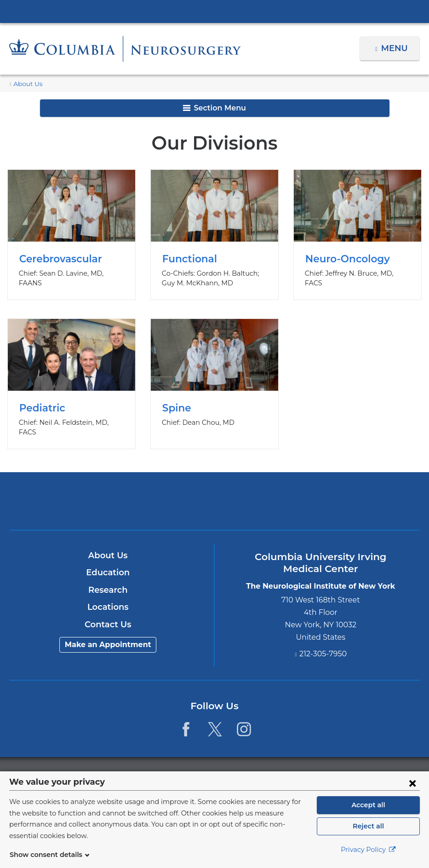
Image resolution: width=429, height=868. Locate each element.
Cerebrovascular (71, 235)
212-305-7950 (323, 644)
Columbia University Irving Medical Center (215, 11)
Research (108, 580)
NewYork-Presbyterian (215, 496)
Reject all (368, 831)
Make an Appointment (108, 635)
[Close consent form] (412, 788)
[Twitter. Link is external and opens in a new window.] (215, 719)
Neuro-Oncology (357, 235)
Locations (108, 597)
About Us (26, 84)
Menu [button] (396, 48)
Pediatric (71, 379)
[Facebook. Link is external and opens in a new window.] (186, 719)
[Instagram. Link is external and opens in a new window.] (244, 719)
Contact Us (108, 614)
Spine (214, 379)
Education (108, 563)
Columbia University (233, 765)
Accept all (368, 810)
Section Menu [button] (214, 108)
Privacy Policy (368, 855)
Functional (214, 235)
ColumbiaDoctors (349, 491)
